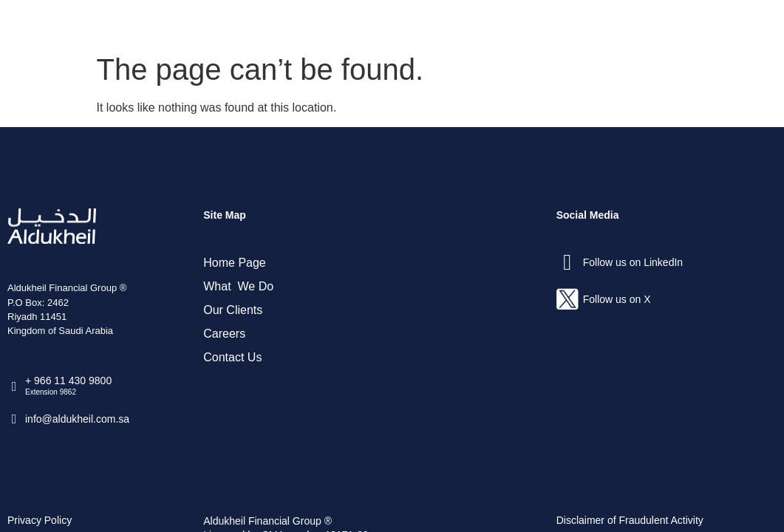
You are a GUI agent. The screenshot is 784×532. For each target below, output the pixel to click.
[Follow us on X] (567, 299)
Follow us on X (617, 299)
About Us (318, 23)
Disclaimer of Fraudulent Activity (630, 520)
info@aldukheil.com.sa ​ (79, 419)
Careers (582, 23)
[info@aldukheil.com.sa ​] (14, 419)
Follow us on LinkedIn (633, 262)
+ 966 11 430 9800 (68, 381)
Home (249, 23)
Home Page (235, 263)
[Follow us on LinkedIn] (567, 262)
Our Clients (502, 23)
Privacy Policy (40, 520)
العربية (737, 23)
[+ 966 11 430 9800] (14, 386)
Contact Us (662, 23)
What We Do (408, 23)
